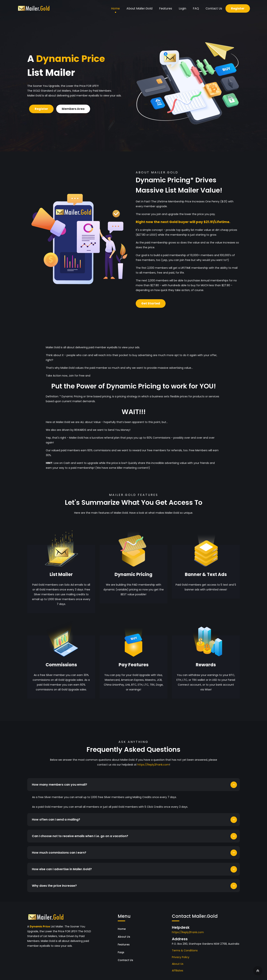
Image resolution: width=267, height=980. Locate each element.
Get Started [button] (151, 303)
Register (238, 8)
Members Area (73, 109)
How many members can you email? (60, 785)
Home (115, 8)
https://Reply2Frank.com (153, 765)
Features (166, 8)
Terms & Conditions (185, 947)
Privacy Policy (181, 953)
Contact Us (214, 8)
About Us (124, 933)
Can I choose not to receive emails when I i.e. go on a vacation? (80, 832)
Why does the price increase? (54, 882)
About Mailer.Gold (139, 8)
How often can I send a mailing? (56, 816)
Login (182, 8)
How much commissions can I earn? (59, 849)
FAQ (196, 8)
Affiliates (178, 967)
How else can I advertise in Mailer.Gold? (62, 865)
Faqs (121, 949)
